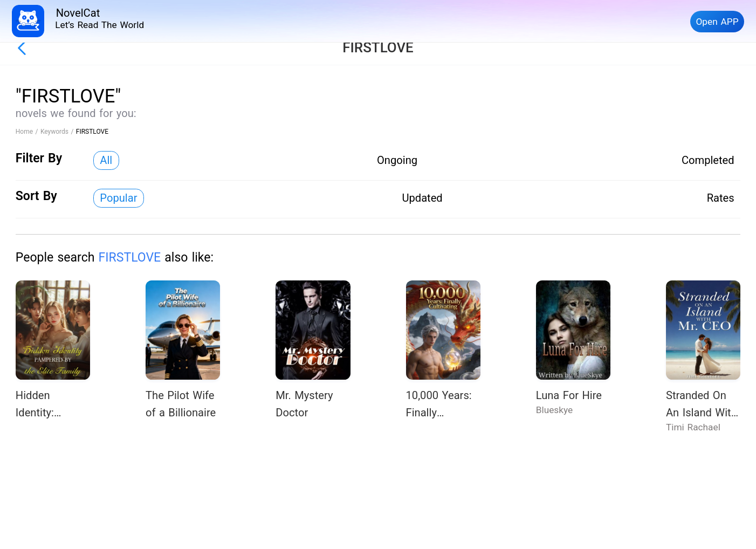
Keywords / (58, 132)
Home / (28, 132)
